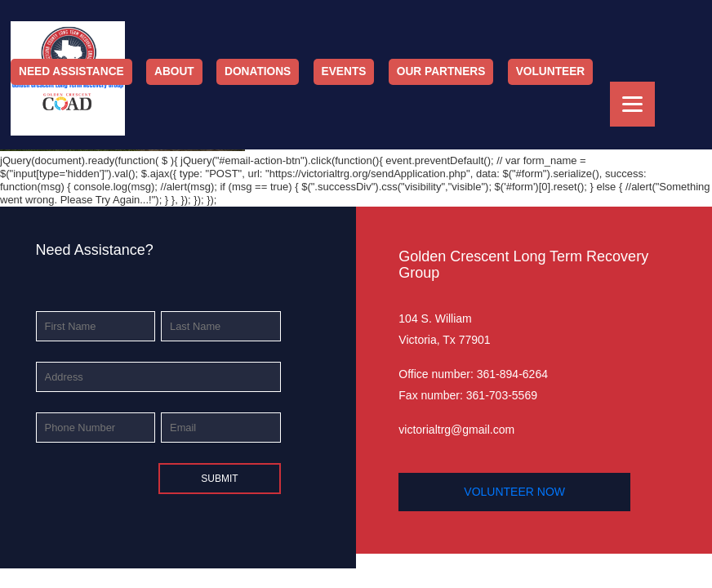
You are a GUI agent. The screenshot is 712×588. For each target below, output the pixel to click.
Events (344, 71)
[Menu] (632, 104)
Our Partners (441, 71)
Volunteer (551, 71)
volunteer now (514, 492)
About (174, 71)
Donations (258, 71)
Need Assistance (71, 71)
